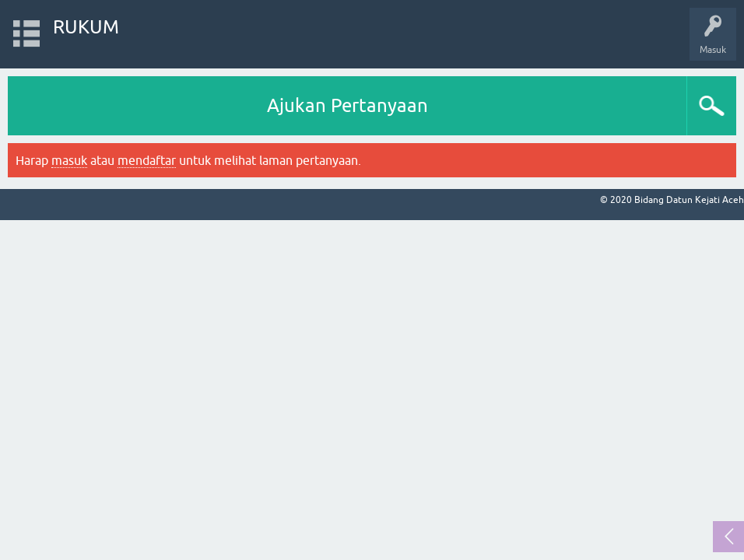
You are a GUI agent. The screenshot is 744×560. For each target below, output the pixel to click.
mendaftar (147, 160)
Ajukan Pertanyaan (347, 105)
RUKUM (86, 27)
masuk (69, 160)
